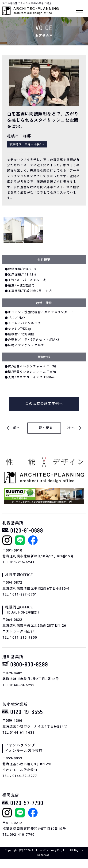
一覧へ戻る (44, 428)
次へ (71, 428)
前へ (17, 428)
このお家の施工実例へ (44, 404)
